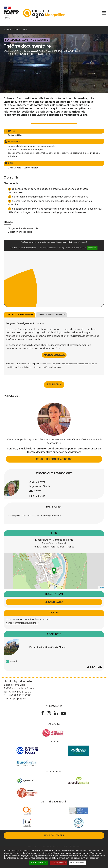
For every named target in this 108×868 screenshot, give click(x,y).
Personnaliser (77, 863)
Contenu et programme (19, 315)
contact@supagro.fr (15, 699)
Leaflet (101, 587)
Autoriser (92, 248)
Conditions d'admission (51, 315)
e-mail (37, 491)
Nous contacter (54, 836)
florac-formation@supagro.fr (22, 623)
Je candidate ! (54, 602)
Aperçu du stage (54, 355)
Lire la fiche (37, 496)
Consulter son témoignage (54, 459)
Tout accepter (39, 863)
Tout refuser (58, 863)
